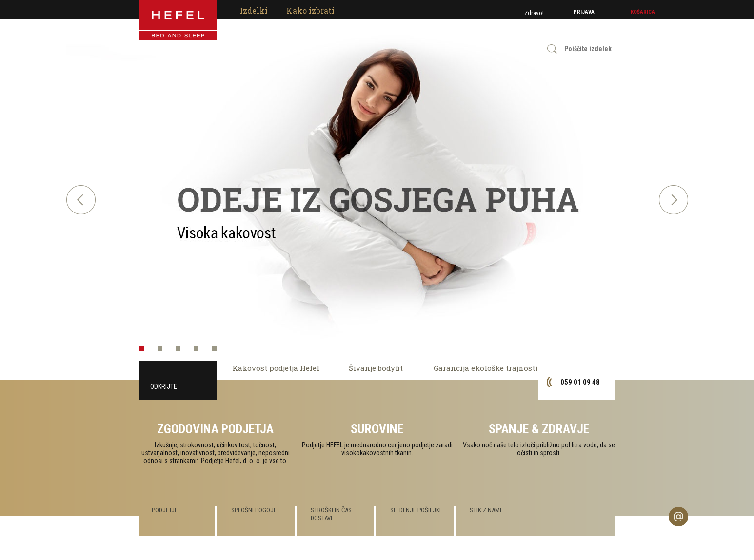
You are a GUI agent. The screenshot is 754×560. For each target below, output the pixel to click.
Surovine (377, 429)
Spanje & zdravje (539, 429)
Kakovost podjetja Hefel (276, 368)
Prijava (584, 12)
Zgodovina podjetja (215, 429)
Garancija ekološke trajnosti (486, 368)
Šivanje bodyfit (376, 368)
